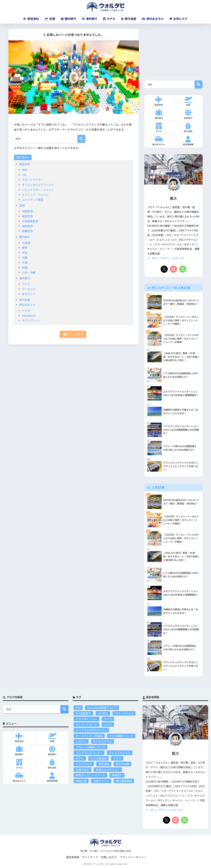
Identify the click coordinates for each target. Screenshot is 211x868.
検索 (199, 84)
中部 (25, 253)
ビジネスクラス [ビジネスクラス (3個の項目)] (102, 741)
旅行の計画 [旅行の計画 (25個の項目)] (122, 764)
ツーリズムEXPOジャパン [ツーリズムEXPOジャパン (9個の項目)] (91, 730)
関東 (25, 248)
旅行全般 (129, 19)
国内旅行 (68, 19)
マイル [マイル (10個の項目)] (117, 758)
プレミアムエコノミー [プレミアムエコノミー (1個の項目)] (89, 753)
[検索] (81, 139)
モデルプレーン (31, 320)
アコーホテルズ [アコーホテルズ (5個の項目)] (124, 713)
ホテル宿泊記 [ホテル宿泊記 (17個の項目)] (98, 758)
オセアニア (29, 294)
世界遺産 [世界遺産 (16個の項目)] (104, 764)
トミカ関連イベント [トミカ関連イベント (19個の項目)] (121, 736)
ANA (25, 170)
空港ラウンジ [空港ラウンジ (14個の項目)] (101, 781)
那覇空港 (27, 231)
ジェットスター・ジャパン (38, 190)
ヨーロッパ (29, 289)
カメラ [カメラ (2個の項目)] (108, 719)
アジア (26, 284)
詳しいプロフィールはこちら (168, 258)
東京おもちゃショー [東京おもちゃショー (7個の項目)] (108, 770)
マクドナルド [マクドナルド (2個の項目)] (84, 764)
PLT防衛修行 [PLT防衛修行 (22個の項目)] (83, 713)
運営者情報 (73, 857)
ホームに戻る (73, 334)
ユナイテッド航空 (33, 199)
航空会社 (31, 19)
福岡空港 (27, 226)
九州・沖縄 (29, 272)
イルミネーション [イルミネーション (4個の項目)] (86, 719)
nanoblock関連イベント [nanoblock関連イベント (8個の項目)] (102, 708)
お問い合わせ (109, 857)
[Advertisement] (173, 51)
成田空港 (27, 216)
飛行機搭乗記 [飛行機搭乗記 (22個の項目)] (124, 781)
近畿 (25, 257)
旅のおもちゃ (153, 19)
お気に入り (178, 19)
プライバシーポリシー (133, 857)
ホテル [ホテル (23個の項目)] (80, 758)
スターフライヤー (33, 180)
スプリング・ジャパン (35, 195)
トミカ (26, 310)
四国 (25, 267)
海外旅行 (90, 19)
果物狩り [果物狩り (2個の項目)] (117, 775)
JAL (24, 175)
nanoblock (29, 315)
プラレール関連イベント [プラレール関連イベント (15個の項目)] (90, 747)
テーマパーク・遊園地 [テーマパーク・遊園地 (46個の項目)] (89, 736)
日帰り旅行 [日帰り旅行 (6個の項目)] (82, 770)
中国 (25, 262)
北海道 (26, 243)
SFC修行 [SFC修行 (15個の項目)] (103, 713)
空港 (50, 19)
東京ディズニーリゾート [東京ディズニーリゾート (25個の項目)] (90, 775)
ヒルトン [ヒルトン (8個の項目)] (81, 741)
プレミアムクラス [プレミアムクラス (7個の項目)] (120, 753)
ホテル (109, 19)
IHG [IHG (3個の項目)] (78, 708)
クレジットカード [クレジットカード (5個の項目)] (86, 725)
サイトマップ (90, 857)
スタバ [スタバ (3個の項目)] (108, 725)
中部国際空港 (30, 221)
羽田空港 (27, 211)
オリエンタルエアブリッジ (38, 185)
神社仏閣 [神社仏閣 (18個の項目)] (81, 781)
